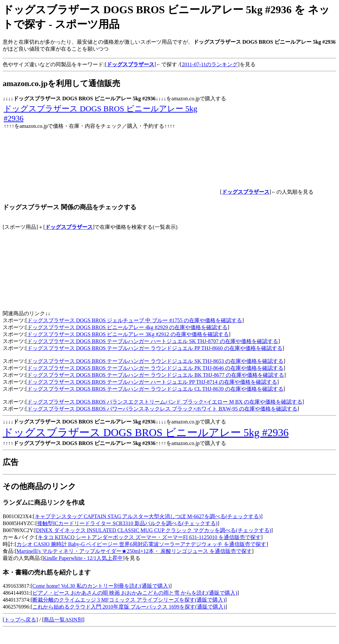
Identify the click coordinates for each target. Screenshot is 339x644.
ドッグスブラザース (69, 227)
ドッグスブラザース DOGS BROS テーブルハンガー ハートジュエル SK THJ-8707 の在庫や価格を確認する (153, 341)
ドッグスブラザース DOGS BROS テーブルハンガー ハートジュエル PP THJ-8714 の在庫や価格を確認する (152, 382)
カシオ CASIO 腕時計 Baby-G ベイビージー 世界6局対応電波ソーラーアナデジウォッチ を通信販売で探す (142, 544)
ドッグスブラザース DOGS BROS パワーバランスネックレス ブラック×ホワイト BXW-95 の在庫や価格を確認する (162, 409)
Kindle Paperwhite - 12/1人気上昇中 (83, 558)
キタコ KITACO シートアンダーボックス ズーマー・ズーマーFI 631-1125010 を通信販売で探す (149, 537)
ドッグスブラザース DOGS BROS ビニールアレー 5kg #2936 (146, 432)
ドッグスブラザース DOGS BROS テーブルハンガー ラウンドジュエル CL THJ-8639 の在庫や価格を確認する (155, 389)
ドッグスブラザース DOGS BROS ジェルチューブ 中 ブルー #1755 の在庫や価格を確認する (135, 320)
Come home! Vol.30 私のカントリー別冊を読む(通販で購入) (101, 586)
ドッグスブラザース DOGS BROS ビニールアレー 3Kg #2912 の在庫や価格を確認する (128, 334)
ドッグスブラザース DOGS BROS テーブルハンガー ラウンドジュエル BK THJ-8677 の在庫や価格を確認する (156, 375)
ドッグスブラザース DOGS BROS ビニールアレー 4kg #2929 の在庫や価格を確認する (127, 327)
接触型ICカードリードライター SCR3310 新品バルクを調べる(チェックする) (127, 523)
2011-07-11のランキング (210, 64)
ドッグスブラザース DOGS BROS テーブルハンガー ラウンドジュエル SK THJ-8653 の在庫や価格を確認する (155, 361)
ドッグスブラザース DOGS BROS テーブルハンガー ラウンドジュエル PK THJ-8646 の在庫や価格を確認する (155, 368)
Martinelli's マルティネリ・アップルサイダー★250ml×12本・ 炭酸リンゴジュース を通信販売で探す (134, 551)
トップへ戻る (20, 620)
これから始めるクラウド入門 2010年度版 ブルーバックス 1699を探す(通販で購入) (129, 607)
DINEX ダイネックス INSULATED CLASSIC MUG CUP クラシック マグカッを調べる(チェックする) (154, 530)
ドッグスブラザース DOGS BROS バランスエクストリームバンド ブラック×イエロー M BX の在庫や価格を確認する (165, 402)
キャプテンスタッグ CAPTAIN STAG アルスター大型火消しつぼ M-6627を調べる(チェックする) (148, 516)
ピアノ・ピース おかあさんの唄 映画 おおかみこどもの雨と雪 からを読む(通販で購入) (135, 593)
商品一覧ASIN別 (63, 620)
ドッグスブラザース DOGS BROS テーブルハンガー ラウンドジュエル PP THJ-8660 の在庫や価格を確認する (155, 348)
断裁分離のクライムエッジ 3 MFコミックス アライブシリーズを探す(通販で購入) (129, 600)
